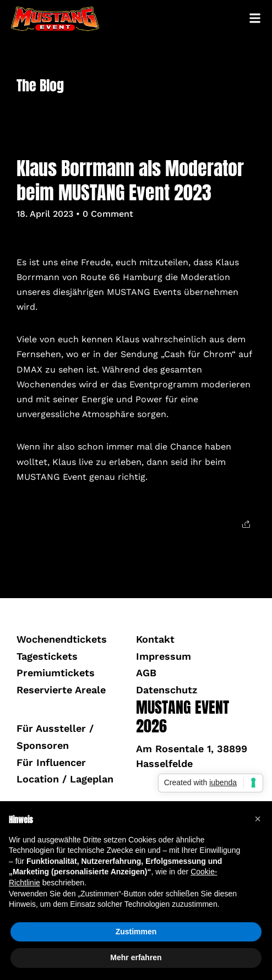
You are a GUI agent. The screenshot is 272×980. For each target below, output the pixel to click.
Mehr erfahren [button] (136, 957)
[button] (258, 819)
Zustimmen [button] (136, 932)
